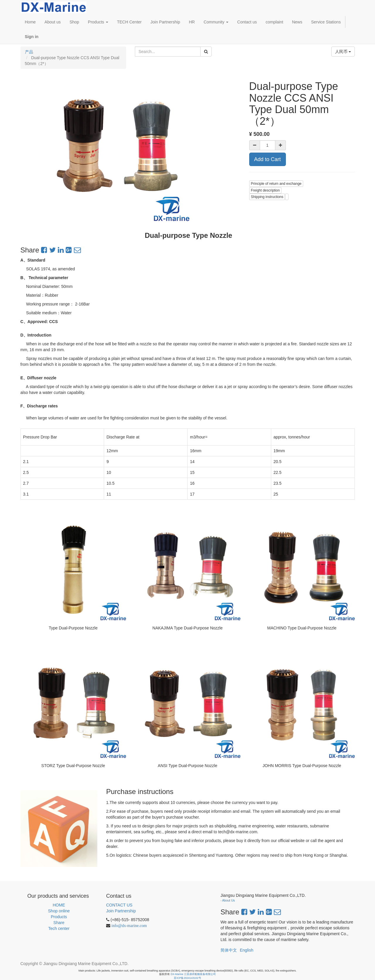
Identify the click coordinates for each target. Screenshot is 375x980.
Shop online (59, 911)
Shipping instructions (267, 197)
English (247, 950)
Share (59, 923)
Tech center (59, 928)
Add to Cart (268, 159)
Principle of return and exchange (276, 184)
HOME (59, 905)
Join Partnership (121, 911)
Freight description (265, 190)
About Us (229, 900)
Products (59, 917)
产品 (29, 52)
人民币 (343, 52)
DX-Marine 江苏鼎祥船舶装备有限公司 (193, 974)
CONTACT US (119, 905)
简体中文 (229, 950)
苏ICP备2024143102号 (187, 978)
